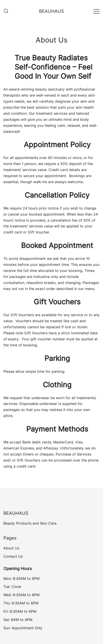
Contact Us (13, 556)
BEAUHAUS (51, 11)
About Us (11, 548)
